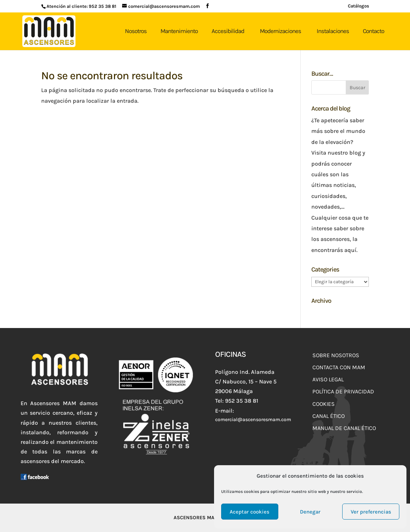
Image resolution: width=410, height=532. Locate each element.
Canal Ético (329, 416)
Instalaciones (333, 31)
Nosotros (136, 31)
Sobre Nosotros (336, 355)
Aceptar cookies (250, 512)
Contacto (373, 31)
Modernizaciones (280, 31)
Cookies (324, 404)
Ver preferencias (371, 512)
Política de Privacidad (343, 391)
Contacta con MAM (339, 367)
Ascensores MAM (196, 518)
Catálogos (359, 6)
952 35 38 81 (103, 6)
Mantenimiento (179, 31)
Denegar (310, 512)
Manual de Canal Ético (344, 428)
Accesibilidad (228, 31)
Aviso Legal (328, 379)
